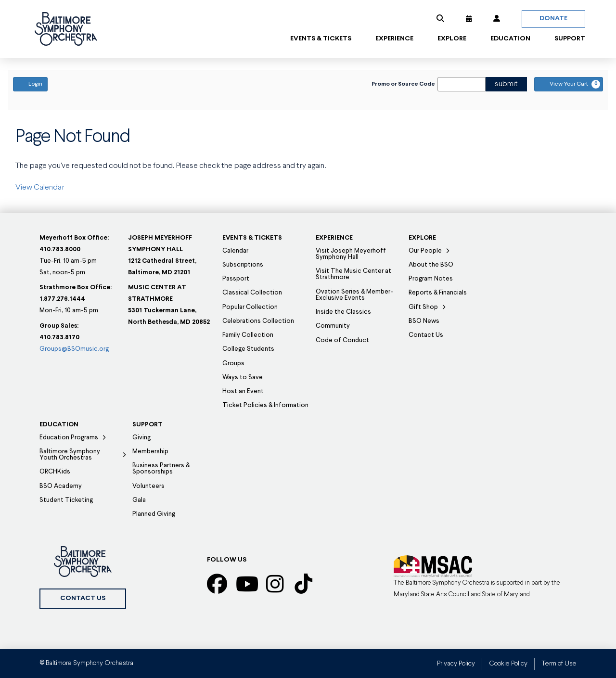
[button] (440, 19)
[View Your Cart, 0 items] (569, 84)
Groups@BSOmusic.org (74, 349)
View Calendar (40, 188)
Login (30, 84)
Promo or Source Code (403, 84)
